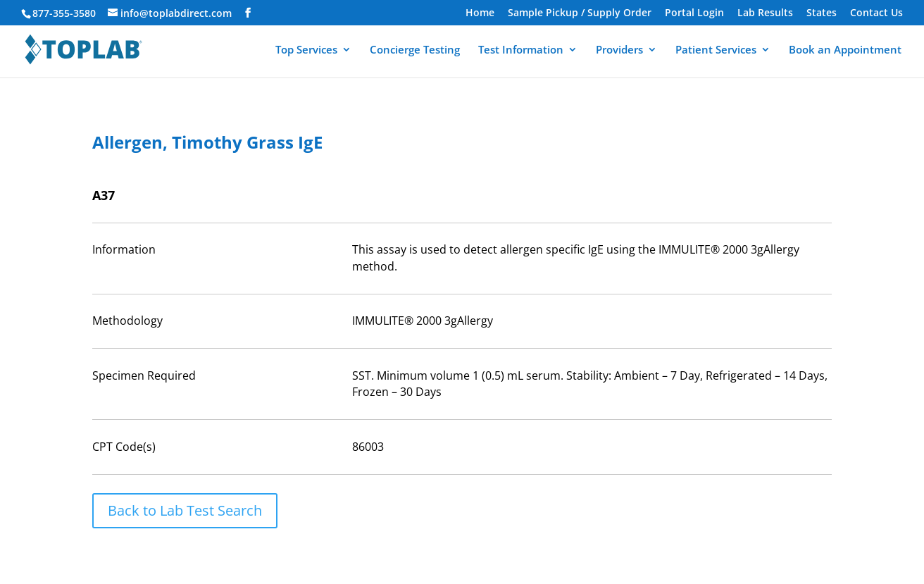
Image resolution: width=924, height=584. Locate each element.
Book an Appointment (845, 50)
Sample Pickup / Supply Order (580, 13)
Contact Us (876, 13)
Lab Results (765, 13)
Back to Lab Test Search (185, 510)
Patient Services (716, 50)
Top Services (306, 50)
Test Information (521, 50)
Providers (619, 50)
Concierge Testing (415, 50)
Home (480, 13)
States (822, 13)
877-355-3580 (64, 13)
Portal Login (694, 13)
